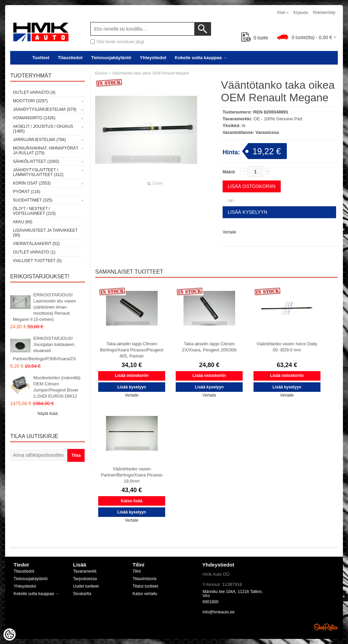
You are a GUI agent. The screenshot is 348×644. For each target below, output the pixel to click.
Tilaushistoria (144, 579)
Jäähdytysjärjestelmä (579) (45, 109)
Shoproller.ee (326, 627)
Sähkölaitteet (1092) (36, 161)
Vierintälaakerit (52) (36, 244)
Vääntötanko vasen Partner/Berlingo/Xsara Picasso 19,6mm (132, 475)
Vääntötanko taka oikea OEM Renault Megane (150, 73)
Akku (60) (23, 222)
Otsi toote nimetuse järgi (120, 42)
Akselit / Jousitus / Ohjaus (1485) (43, 129)
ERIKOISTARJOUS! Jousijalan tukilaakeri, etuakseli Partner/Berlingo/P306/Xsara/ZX (45, 349)
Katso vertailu (145, 594)
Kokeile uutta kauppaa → (201, 58)
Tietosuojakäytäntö (111, 58)
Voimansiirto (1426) (34, 118)
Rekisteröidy (324, 13)
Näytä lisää (47, 414)
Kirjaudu (301, 13)
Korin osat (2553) (32, 183)
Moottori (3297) (30, 101)
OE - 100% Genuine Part (278, 119)
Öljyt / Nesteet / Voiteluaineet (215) (34, 211)
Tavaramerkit (85, 571)
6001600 (211, 602)
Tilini (137, 571)
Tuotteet (41, 58)
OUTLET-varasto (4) (34, 92)
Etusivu (101, 73)
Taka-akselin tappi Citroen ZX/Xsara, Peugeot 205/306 (209, 347)
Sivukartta (82, 594)
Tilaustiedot (70, 58)
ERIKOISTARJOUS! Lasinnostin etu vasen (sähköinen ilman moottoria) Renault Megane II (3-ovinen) (45, 307)
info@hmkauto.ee (219, 612)
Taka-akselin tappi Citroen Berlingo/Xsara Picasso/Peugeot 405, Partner (132, 350)
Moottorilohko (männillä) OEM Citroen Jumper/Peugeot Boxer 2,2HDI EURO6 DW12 (57, 387)
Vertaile (229, 232)
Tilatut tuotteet (145, 586)
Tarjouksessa (85, 579)
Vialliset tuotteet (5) (37, 261)
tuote (255, 38)
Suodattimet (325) (33, 200)
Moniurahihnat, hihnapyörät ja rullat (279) (46, 151)
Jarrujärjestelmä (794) (39, 140)
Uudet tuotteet (86, 586)
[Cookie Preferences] (10, 634)
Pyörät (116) (27, 192)
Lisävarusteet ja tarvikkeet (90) (45, 233)
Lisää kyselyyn (247, 212)
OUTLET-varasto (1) (34, 252)
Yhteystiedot (153, 58)
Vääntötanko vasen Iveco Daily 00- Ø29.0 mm (287, 347)
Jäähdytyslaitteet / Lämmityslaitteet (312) (38, 172)
